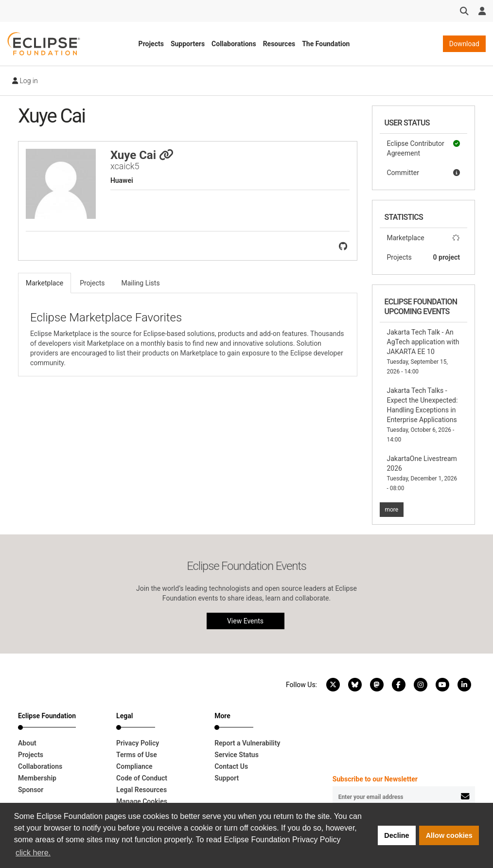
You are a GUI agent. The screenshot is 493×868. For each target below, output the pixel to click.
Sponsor (31, 790)
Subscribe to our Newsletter (375, 779)
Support (227, 778)
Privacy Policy (138, 743)
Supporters (188, 44)
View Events (245, 621)
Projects (151, 44)
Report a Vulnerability (247, 743)
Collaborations (234, 44)
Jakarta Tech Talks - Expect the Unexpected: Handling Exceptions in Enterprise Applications (423, 415)
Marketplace (424, 238)
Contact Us (231, 766)
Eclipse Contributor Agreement (424, 148)
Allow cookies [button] (449, 835)
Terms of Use (137, 755)
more (392, 510)
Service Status (237, 755)
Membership (37, 778)
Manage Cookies (142, 801)
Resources (279, 44)
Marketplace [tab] (44, 283)
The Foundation (326, 44)
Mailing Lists (141, 283)
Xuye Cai (142, 155)
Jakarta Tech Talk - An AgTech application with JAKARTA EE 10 (423, 352)
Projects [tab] (92, 283)
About (27, 743)
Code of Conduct (142, 778)
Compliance (134, 766)
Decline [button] (396, 835)
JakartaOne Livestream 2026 (422, 473)
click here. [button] (33, 853)
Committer (424, 173)
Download (464, 44)
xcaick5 (125, 166)
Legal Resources (141, 790)
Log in (25, 81)
